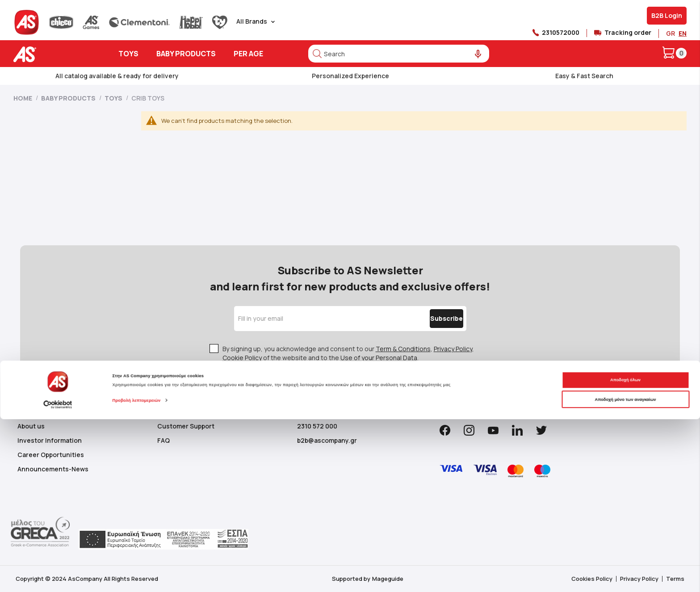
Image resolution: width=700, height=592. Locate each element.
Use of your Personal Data (379, 358)
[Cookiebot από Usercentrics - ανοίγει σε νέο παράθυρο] (58, 577)
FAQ (163, 440)
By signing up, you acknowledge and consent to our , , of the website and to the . (348, 353)
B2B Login (667, 15)
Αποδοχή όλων (625, 553)
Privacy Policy (453, 349)
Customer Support (186, 426)
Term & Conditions (403, 349)
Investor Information (50, 440)
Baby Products (69, 98)
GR (671, 33)
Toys (114, 98)
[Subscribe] (428, 319)
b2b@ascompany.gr (327, 440)
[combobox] (399, 54)
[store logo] (52, 54)
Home (23, 98)
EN (683, 33)
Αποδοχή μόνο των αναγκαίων (625, 572)
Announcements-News (53, 469)
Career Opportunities (51, 455)
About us (31, 426)
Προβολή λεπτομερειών (137, 573)
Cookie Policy (242, 358)
